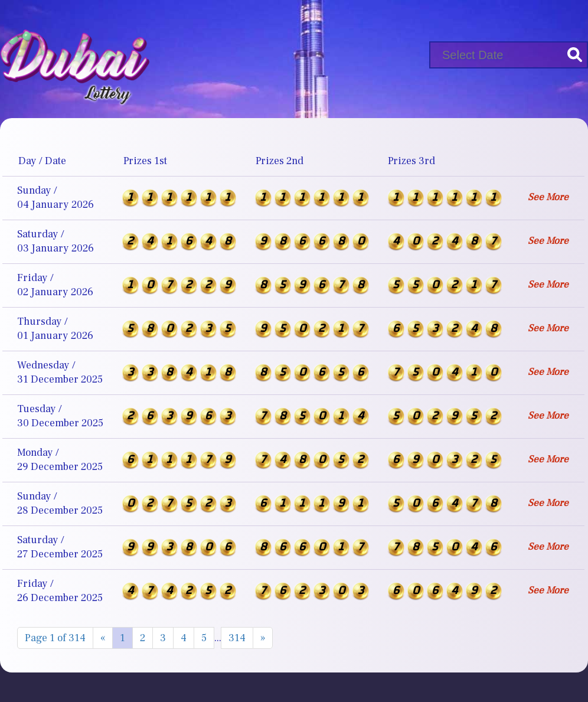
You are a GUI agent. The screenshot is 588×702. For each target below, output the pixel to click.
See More (548, 197)
